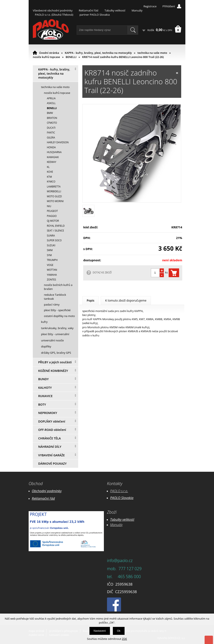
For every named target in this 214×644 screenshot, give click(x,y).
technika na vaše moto (152, 53)
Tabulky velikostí (115, 10)
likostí (130, 519)
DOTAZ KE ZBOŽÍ (102, 272)
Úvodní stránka (49, 53)
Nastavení (100, 631)
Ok (119, 631)
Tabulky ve (118, 519)
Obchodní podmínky (47, 491)
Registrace (150, 6)
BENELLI (71, 57)
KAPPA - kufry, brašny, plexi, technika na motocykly (98, 53)
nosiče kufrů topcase (46, 57)
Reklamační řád (89, 10)
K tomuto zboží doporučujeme (126, 300)
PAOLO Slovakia (122, 498)
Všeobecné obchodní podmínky (53, 10)
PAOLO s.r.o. (119, 491)
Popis (91, 300)
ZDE (125, 639)
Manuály (137, 10)
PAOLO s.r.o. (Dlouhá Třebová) (54, 15)
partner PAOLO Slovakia (95, 15)
